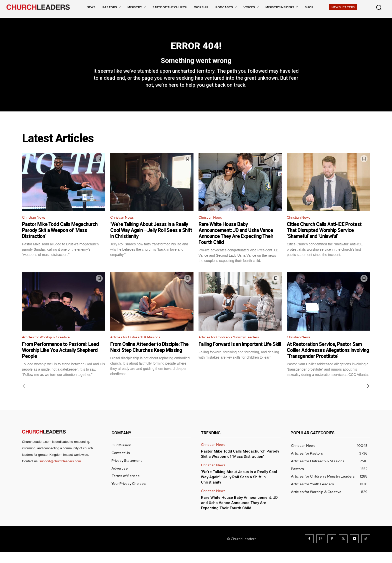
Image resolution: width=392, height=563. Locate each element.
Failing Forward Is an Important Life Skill (240, 355)
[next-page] (366, 397)
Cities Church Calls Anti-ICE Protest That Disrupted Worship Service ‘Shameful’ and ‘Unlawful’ (324, 240)
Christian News (35, 227)
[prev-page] (26, 397)
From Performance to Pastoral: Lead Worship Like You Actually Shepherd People (60, 361)
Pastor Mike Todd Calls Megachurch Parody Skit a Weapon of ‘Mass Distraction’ (60, 240)
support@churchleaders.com (60, 472)
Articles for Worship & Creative (50, 348)
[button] (379, 7)
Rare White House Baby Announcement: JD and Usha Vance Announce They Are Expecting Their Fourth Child (236, 243)
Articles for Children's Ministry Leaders (233, 348)
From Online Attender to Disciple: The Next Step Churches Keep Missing (149, 358)
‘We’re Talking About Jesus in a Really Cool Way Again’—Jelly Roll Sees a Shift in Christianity (151, 240)
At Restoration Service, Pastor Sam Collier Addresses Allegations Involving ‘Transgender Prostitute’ (328, 361)
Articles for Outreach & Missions (139, 348)
